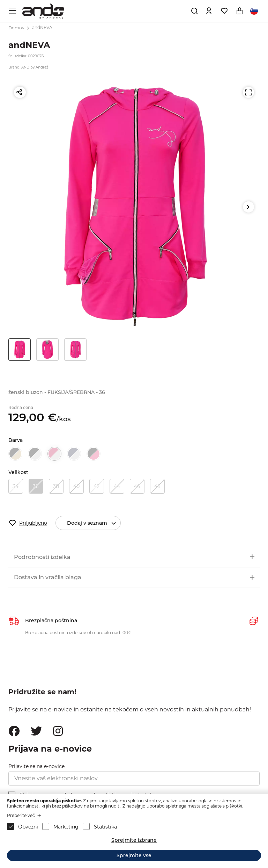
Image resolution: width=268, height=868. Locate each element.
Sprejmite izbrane (134, 840)
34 (16, 486)
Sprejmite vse (134, 855)
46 (137, 486)
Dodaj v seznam (94, 523)
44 (117, 486)
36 (36, 486)
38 (56, 486)
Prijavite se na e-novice (36, 766)
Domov (16, 28)
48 (157, 486)
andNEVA (42, 28)
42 (96, 486)
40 (76, 486)
